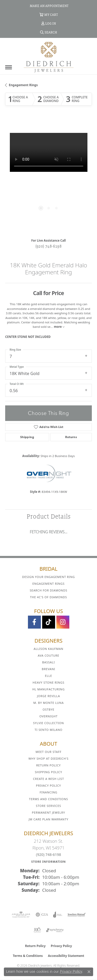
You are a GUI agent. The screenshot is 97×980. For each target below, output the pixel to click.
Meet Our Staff (48, 752)
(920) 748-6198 (49, 246)
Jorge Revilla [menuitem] (48, 696)
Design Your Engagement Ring (49, 577)
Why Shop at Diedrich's (48, 758)
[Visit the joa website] (58, 915)
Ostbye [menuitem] (49, 709)
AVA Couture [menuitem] (48, 655)
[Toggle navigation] (9, 67)
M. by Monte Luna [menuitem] (49, 703)
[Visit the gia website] (42, 915)
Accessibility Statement (66, 956)
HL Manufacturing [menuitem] (48, 689)
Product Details (49, 516)
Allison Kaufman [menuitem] (48, 649)
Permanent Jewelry (48, 812)
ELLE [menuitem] (48, 676)
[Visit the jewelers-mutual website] (76, 915)
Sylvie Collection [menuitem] (48, 723)
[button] (49, 15)
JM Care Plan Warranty (49, 819)
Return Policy (48, 765)
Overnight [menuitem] (48, 716)
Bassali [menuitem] (48, 662)
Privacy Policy (48, 785)
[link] (49, 6)
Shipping (27, 437)
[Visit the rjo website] (37, 930)
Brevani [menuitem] (49, 669)
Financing (48, 792)
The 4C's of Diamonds (48, 597)
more (59, 327)
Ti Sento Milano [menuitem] (49, 730)
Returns (71, 437)
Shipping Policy (49, 772)
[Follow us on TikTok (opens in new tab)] (49, 622)
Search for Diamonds (48, 590)
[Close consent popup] (89, 972)
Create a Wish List (49, 779)
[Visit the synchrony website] (55, 930)
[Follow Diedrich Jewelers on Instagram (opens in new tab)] (63, 622)
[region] (48, 176)
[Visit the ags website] (21, 915)
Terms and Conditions (48, 799)
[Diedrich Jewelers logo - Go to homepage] (49, 57)
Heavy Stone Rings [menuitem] (48, 682)
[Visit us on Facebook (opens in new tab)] (34, 622)
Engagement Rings (23, 85)
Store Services (48, 806)
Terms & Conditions (28, 956)
